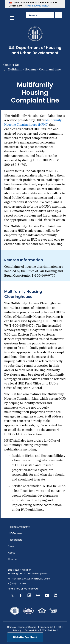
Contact (13, 559)
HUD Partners (15, 533)
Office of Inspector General (22, 627)
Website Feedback (25, 637)
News (11, 546)
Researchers (15, 540)
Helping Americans (19, 527)
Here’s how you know (36, 6)
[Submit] (58, 15)
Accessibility (32, 630)
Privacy (17, 630)
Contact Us (11, 65)
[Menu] (12, 18)
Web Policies (49, 630)
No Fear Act (47, 627)
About (11, 553)
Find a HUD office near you (23, 589)
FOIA (59, 627)
